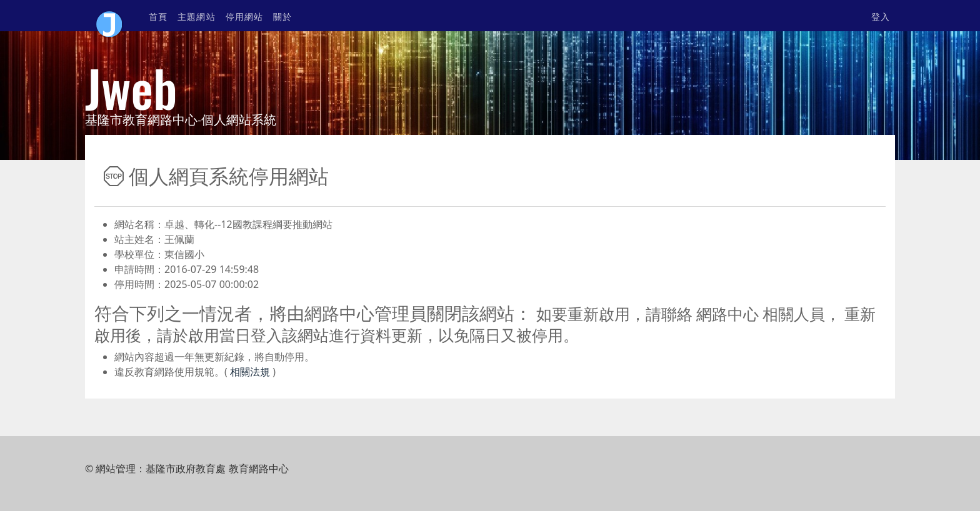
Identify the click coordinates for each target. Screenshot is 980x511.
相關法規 (249, 372)
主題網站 (196, 16)
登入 (881, 16)
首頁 (158, 16)
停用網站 (244, 16)
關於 (282, 16)
